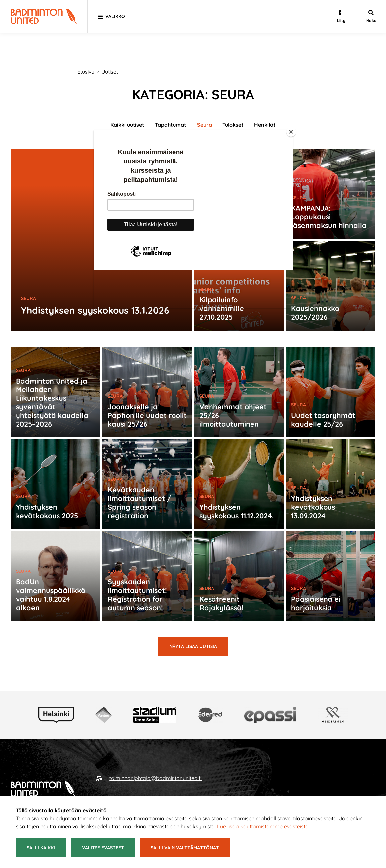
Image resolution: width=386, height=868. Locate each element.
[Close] (291, 132)
